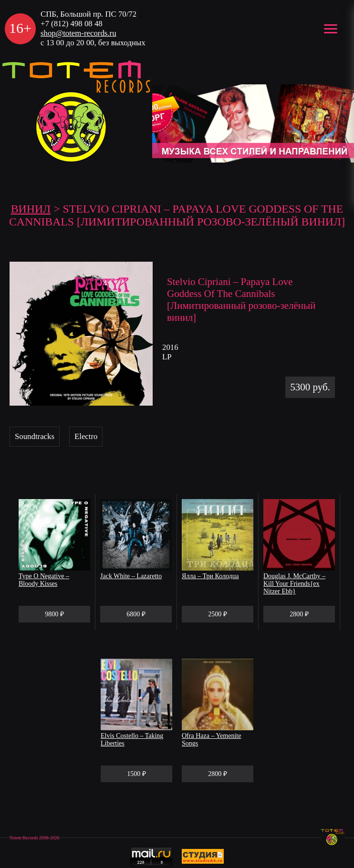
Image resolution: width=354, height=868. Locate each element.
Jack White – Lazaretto (131, 576)
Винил (31, 209)
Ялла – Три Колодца (210, 576)
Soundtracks (35, 436)
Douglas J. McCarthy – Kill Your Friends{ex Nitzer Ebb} (294, 584)
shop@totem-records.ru (78, 33)
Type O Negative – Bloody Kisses (44, 580)
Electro (86, 436)
